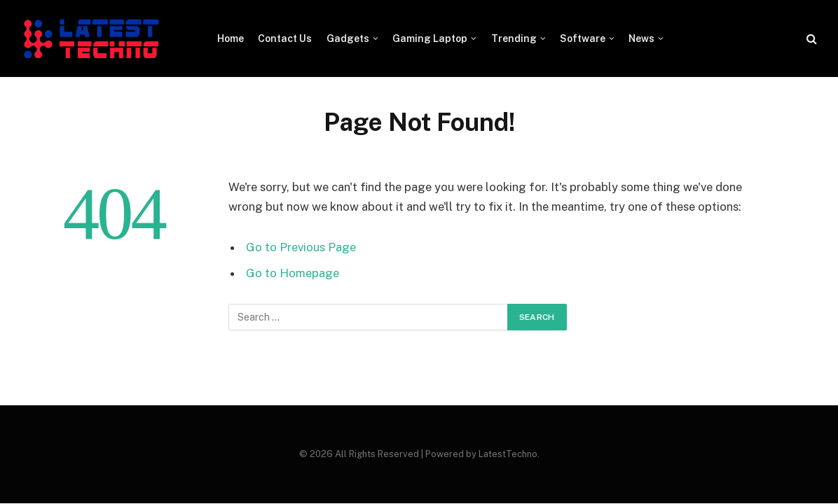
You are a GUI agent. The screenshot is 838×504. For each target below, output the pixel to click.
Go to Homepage (293, 273)
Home (231, 38)
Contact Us (285, 38)
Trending (514, 38)
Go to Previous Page (301, 247)
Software (583, 38)
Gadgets (348, 38)
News (641, 38)
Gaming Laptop (430, 38)
